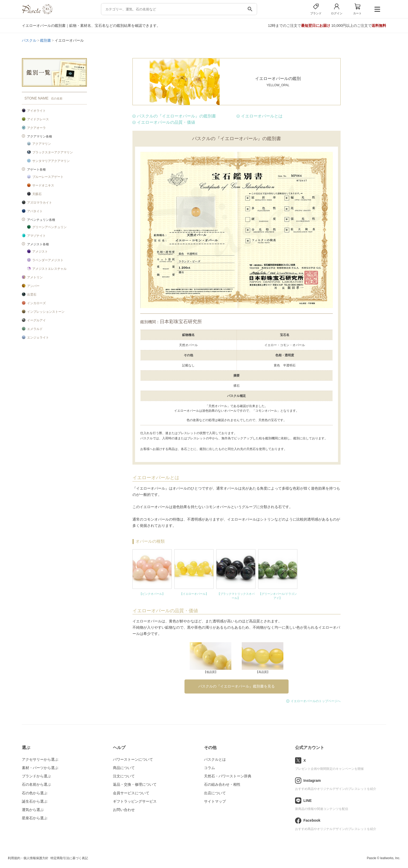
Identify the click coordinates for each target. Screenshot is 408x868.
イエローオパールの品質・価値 (166, 122)
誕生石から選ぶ (35, 801)
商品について (124, 768)
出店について (215, 793)
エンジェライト (38, 338)
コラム (209, 768)
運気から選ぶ (33, 810)
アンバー (33, 286)
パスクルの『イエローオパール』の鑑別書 (176, 116)
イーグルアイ (36, 320)
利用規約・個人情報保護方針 (28, 858)
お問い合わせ (124, 810)
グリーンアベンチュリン (49, 227)
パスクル (29, 40)
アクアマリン (42, 144)
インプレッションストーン (46, 312)
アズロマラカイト (40, 203)
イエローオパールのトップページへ (316, 701)
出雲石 (32, 295)
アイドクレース (38, 119)
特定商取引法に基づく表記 (69, 858)
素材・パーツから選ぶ (40, 768)
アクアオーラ (36, 128)
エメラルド (35, 329)
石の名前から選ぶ (36, 784)
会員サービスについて (131, 793)
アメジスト (40, 252)
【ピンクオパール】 (152, 594)
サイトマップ (215, 801)
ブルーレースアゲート (48, 177)
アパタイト (35, 211)
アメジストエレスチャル (49, 269)
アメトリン (35, 277)
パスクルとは (215, 759)
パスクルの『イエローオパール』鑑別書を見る (237, 686)
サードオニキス (43, 185)
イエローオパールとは (262, 116)
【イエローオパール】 (194, 594)
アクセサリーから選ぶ (40, 759)
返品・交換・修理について (135, 784)
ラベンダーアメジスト (48, 260)
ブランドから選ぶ (36, 776)
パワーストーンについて (133, 759)
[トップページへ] (37, 13)
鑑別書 (46, 40)
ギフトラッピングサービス (135, 801)
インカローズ (36, 303)
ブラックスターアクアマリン (53, 152)
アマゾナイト (36, 236)
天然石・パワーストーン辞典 (228, 776)
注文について (124, 776)
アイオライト (36, 111)
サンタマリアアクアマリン (51, 161)
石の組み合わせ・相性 (222, 784)
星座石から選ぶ (35, 818)
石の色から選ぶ (35, 793)
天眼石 (37, 194)
